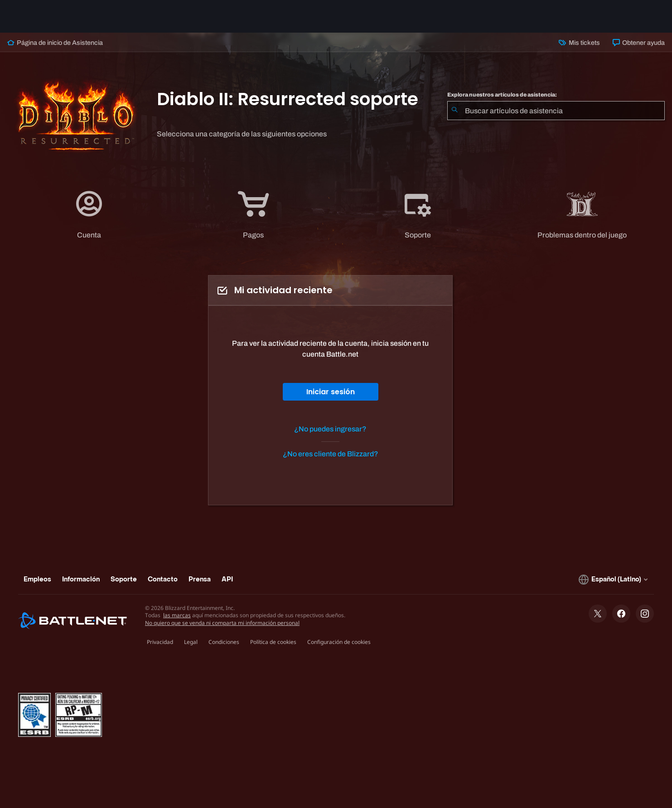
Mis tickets (579, 43)
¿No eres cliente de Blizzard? (331, 454)
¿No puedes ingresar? (330, 429)
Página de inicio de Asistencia (55, 43)
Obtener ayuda (639, 43)
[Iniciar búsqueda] (454, 111)
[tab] (89, 215)
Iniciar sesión (331, 392)
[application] (89, 215)
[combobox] (556, 111)
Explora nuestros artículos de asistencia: (502, 95)
